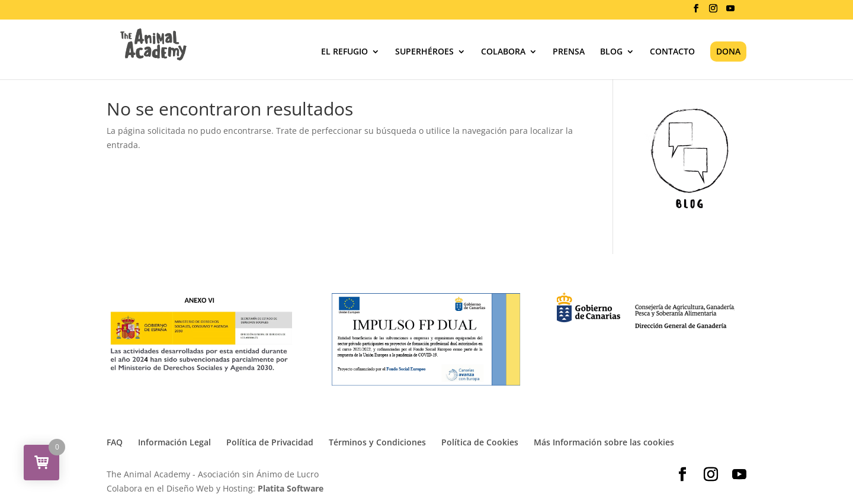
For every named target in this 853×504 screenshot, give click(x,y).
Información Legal (174, 442)
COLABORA (503, 52)
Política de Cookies (480, 442)
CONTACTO (672, 52)
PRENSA (569, 52)
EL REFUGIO (344, 52)
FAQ (115, 442)
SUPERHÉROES (424, 52)
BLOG (611, 52)
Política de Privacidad (270, 442)
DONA (728, 51)
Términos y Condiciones (377, 442)
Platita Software (291, 488)
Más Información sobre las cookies (604, 442)
